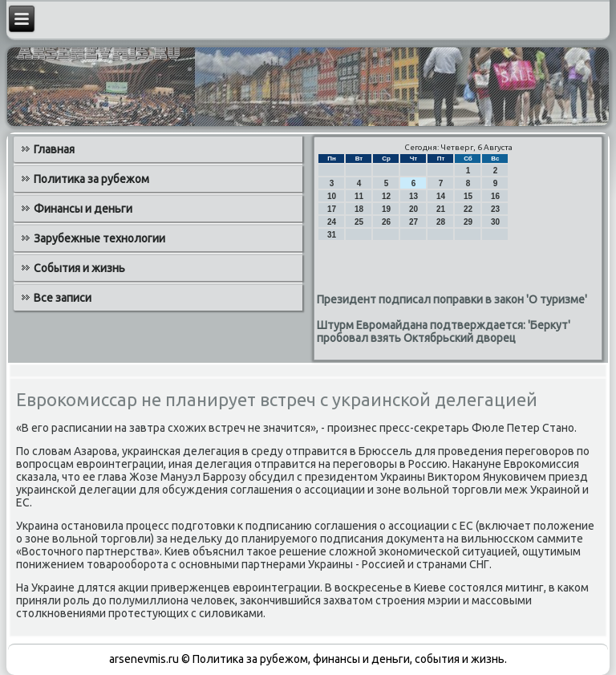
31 (332, 235)
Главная (54, 149)
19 (386, 209)
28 (441, 222)
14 (441, 196)
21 (441, 209)
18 (359, 209)
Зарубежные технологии (99, 238)
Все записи (63, 298)
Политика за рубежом (91, 179)
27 (413, 222)
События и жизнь (79, 268)
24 (332, 222)
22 (468, 209)
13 (413, 196)
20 (413, 209)
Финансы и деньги (83, 209)
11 (359, 196)
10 (332, 196)
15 (468, 196)
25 (359, 222)
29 (468, 222)
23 (495, 209)
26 (386, 222)
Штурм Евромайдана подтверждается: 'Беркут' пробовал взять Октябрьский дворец (444, 331)
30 (495, 222)
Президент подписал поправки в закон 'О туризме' (452, 299)
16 (495, 196)
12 (386, 196)
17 (332, 209)
